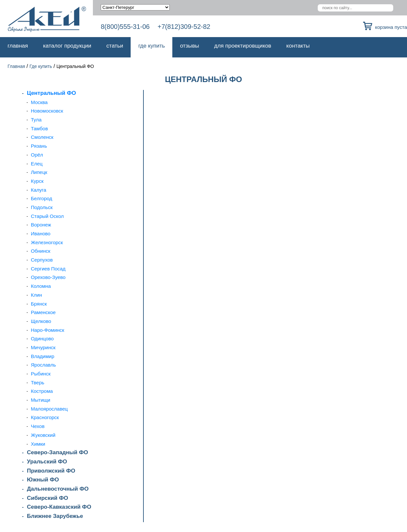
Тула (36, 120)
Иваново (41, 234)
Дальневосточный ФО (58, 489)
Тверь (38, 383)
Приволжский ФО (51, 471)
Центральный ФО (51, 93)
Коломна (41, 286)
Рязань (39, 146)
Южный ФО (43, 480)
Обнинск (41, 251)
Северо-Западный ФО (57, 452)
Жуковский (43, 435)
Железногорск (47, 242)
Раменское (43, 312)
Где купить (151, 46)
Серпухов (42, 260)
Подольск (42, 207)
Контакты (298, 46)
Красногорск (45, 417)
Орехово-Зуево (48, 277)
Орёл (37, 155)
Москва (39, 102)
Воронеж (41, 225)
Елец (37, 164)
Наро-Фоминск (48, 330)
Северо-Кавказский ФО (59, 507)
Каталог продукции (67, 46)
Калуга (39, 190)
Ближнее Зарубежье (55, 516)
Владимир (43, 356)
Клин (36, 295)
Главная (18, 46)
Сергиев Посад (48, 269)
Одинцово (42, 339)
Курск (37, 181)
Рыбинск (41, 374)
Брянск (39, 304)
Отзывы (189, 46)
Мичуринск (43, 347)
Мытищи (41, 400)
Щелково (41, 321)
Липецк (39, 172)
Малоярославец (49, 409)
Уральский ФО (47, 462)
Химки (38, 444)
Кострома (42, 391)
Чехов (38, 426)
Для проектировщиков (243, 46)
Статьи (115, 46)
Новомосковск (47, 111)
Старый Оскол (47, 216)
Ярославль (43, 365)
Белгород (42, 198)
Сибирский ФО (47, 498)
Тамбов (39, 128)
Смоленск (42, 137)
